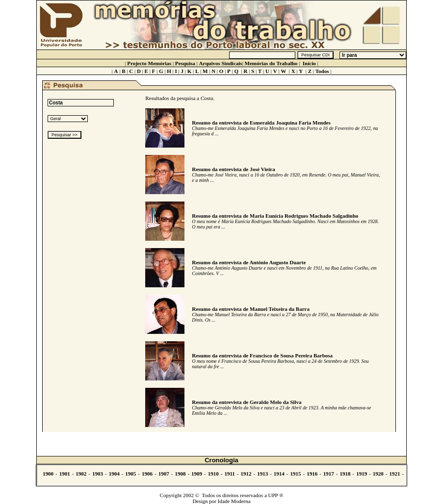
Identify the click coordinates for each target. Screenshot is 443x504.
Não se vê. (221, 475)
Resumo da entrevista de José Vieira (233, 169)
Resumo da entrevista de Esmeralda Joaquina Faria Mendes (261, 123)
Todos (322, 71)
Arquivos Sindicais (221, 63)
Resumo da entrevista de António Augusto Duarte (249, 262)
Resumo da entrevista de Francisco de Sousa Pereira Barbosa (262, 355)
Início (309, 63)
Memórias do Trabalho (271, 63)
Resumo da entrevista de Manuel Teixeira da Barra (251, 309)
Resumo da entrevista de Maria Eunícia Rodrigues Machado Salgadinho (275, 216)
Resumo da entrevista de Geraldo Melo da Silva (247, 402)
